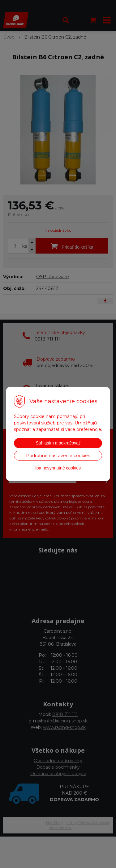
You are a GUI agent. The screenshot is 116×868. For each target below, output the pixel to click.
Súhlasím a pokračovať (58, 443)
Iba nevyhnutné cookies (58, 468)
